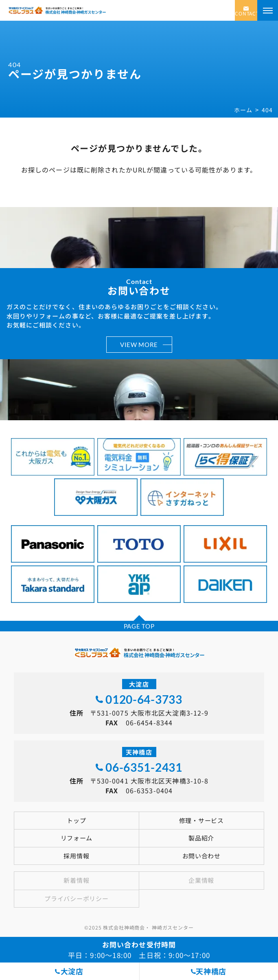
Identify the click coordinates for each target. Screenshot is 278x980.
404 (267, 110)
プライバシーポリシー (76, 898)
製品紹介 (201, 838)
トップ (76, 820)
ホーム (243, 110)
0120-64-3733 (144, 699)
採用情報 (76, 856)
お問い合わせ (201, 856)
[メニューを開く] (268, 10)
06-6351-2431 (144, 767)
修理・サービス (201, 820)
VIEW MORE (139, 345)
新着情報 (76, 880)
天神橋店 (211, 971)
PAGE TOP (139, 626)
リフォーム (77, 838)
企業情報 (201, 880)
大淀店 (72, 971)
